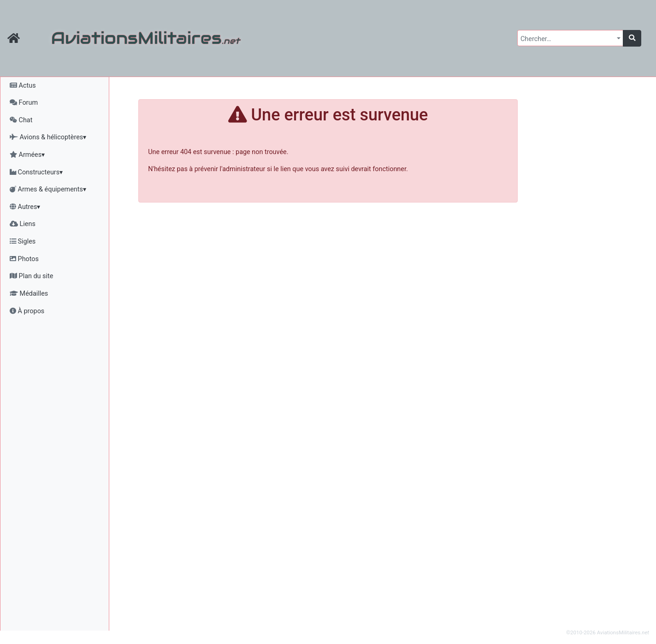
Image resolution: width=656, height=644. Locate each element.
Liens (23, 224)
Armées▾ (27, 155)
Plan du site (31, 276)
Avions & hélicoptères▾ (48, 137)
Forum (24, 103)
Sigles (23, 241)
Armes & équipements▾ (48, 189)
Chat (21, 120)
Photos (24, 259)
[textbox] (567, 39)
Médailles (29, 294)
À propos (27, 311)
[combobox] (570, 38)
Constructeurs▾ (36, 172)
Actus (23, 86)
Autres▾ (25, 207)
